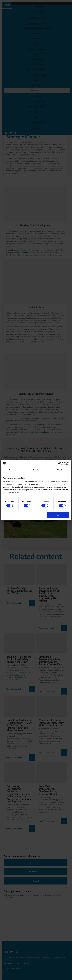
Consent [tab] (13, 470)
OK (58, 515)
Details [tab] (36, 470)
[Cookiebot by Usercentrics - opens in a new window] (59, 463)
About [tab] (59, 470)
